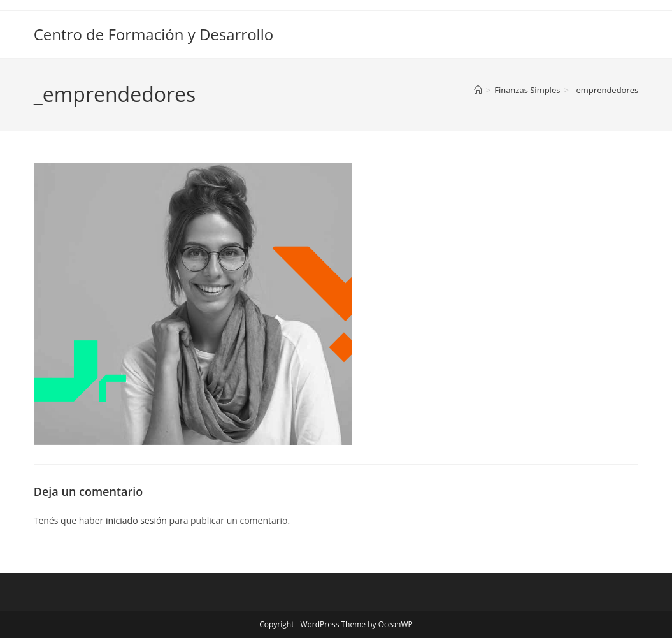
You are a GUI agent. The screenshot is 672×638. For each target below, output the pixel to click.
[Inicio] (478, 90)
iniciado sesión (136, 520)
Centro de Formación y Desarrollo (154, 34)
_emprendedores (605, 90)
